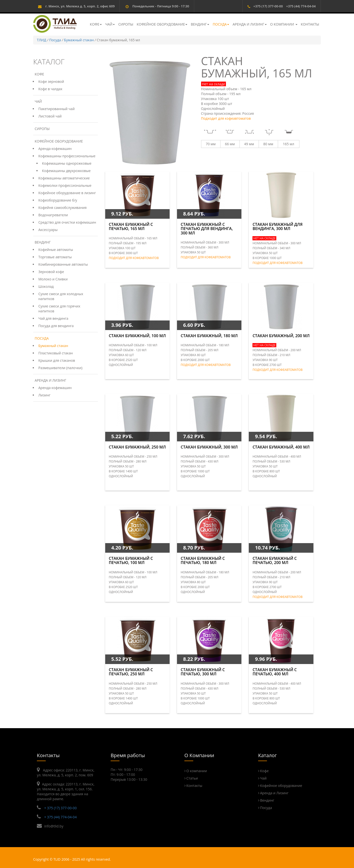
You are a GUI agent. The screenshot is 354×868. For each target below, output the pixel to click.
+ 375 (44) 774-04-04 (60, 817)
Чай (110, 24)
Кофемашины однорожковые (67, 163)
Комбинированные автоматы (63, 264)
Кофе (96, 24)
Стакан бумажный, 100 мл (137, 336)
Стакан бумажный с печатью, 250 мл (131, 672)
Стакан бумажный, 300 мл (209, 447)
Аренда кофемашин (55, 149)
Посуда (221, 24)
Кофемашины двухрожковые (66, 171)
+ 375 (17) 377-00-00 (60, 808)
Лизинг (44, 395)
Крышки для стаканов (57, 360)
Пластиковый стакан (56, 353)
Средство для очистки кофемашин (67, 222)
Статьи (192, 778)
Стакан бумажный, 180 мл (209, 336)
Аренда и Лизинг (250, 24)
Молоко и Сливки (53, 279)
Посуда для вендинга (56, 326)
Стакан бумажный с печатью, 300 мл (203, 672)
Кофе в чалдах (50, 89)
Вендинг (200, 24)
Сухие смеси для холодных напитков (61, 296)
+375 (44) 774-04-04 (301, 6)
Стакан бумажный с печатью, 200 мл (275, 561)
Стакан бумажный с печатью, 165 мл (131, 227)
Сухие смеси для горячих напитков (59, 309)
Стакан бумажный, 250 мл (137, 447)
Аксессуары (48, 230)
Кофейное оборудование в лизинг (67, 193)
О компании (284, 24)
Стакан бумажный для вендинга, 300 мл (277, 227)
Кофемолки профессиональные (65, 185)
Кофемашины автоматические (64, 178)
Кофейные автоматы (56, 250)
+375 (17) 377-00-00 (268, 6)
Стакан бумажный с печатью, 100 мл (131, 561)
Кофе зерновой (51, 81)
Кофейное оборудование (162, 24)
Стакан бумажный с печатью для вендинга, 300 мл (207, 229)
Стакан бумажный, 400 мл (281, 447)
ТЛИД (42, 40)
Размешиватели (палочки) (60, 368)
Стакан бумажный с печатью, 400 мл (275, 672)
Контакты (310, 24)
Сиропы (126, 24)
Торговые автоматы (55, 257)
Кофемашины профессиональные (67, 156)
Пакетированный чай (57, 109)
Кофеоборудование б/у (58, 200)
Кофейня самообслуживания (62, 208)
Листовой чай (50, 116)
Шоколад (46, 286)
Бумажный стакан (79, 40)
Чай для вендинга (53, 318)
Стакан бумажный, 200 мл (281, 336)
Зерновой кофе (51, 272)
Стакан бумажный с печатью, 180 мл (203, 561)
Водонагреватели (53, 215)
